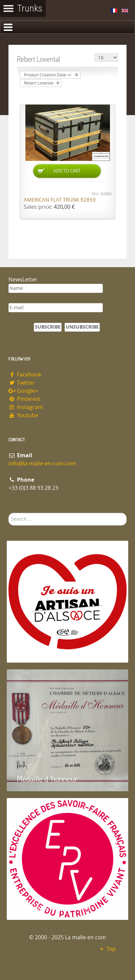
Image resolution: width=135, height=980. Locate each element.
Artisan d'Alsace (41, 650)
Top (107, 949)
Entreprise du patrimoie (54, 907)
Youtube (23, 415)
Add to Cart (67, 171)
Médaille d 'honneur (47, 779)
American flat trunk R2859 (60, 200)
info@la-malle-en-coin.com (42, 464)
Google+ (23, 391)
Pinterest (24, 399)
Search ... (9, 513)
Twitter (22, 383)
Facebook (25, 375)
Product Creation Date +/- (48, 75)
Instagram (26, 407)
